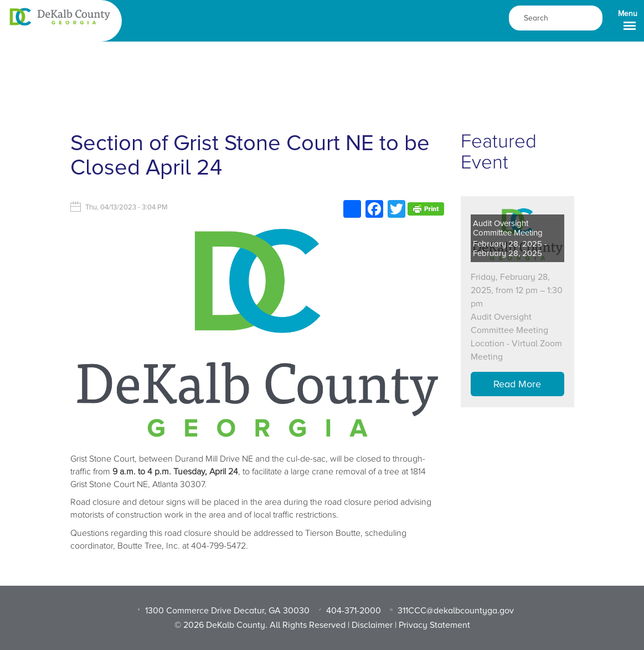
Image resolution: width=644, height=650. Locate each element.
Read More (517, 384)
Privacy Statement (434, 625)
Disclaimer (372, 625)
